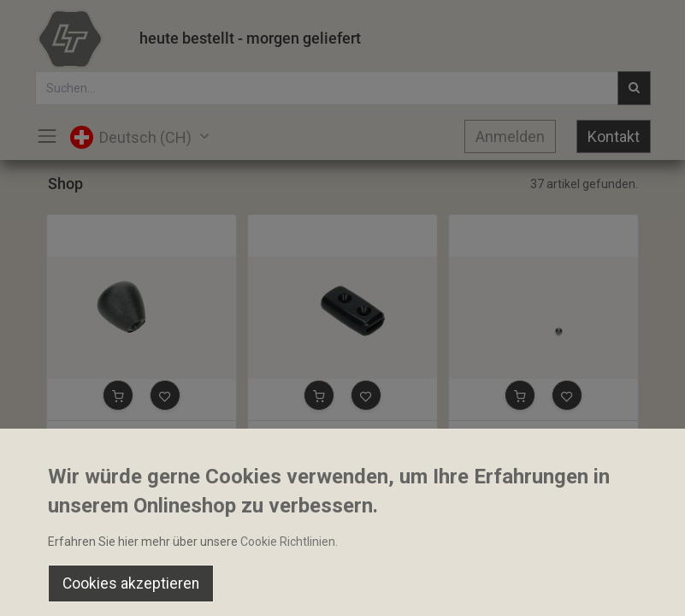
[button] (118, 395)
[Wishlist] (486, 587)
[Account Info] (629, 587)
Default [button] (517, 552)
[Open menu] (343, 591)
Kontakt (614, 136)
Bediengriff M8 (94, 435)
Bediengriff (286, 435)
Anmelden (510, 136)
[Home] (56, 587)
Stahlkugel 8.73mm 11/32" (528, 435)
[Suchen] (200, 587)
